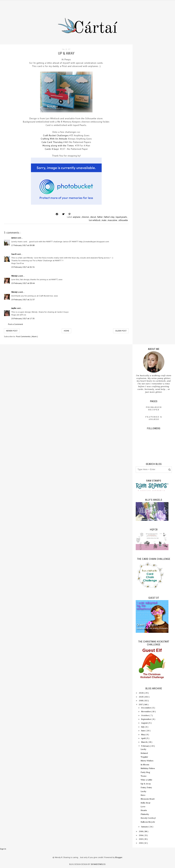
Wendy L (15, 276)
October (145, 715)
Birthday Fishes (148, 768)
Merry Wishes (147, 761)
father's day (109, 217)
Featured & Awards (154, 418)
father (100, 217)
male (104, 220)
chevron (86, 217)
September (146, 719)
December (146, 708)
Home (66, 331)
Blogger (119, 857)
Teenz (144, 776)
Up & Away (146, 784)
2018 (141, 700)
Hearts (144, 810)
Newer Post (12, 331)
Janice (14, 238)
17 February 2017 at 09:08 (23, 245)
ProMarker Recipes (154, 408)
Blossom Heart (148, 799)
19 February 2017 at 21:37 (23, 299)
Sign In (3, 849)
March (144, 742)
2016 (141, 831)
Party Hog (145, 772)
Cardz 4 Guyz (52, 149)
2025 (141, 697)
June (143, 731)
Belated (144, 753)
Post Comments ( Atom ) (27, 336)
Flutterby (145, 814)
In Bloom (145, 765)
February (146, 746)
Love (143, 807)
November (146, 711)
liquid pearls (122, 217)
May (143, 734)
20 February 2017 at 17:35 (23, 318)
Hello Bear (146, 803)
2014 (141, 835)
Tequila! (144, 757)
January (145, 827)
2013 (141, 839)
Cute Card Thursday (52, 142)
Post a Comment (15, 324)
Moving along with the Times (58, 146)
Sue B (14, 254)
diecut (93, 217)
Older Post (121, 331)
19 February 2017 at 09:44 (23, 283)
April (143, 738)
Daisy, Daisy (146, 787)
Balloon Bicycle (148, 822)
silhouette (123, 220)
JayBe (14, 308)
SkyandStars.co (98, 864)
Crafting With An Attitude (54, 139)
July (143, 727)
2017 (141, 704)
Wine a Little (146, 780)
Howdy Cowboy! (148, 818)
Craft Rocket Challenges (56, 135)
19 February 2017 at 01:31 (23, 267)
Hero (143, 795)
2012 (141, 843)
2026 (141, 693)
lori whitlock (95, 220)
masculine (113, 220)
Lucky (143, 749)
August (145, 723)
